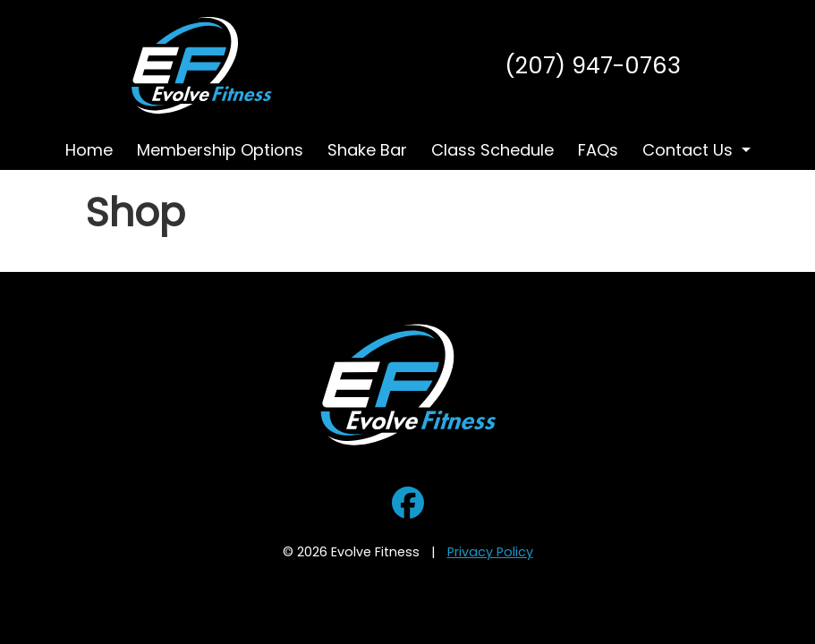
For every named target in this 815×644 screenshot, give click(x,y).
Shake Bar (367, 150)
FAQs (598, 150)
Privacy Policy (490, 552)
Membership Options (220, 150)
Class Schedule (492, 150)
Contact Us (688, 150)
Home (89, 150)
